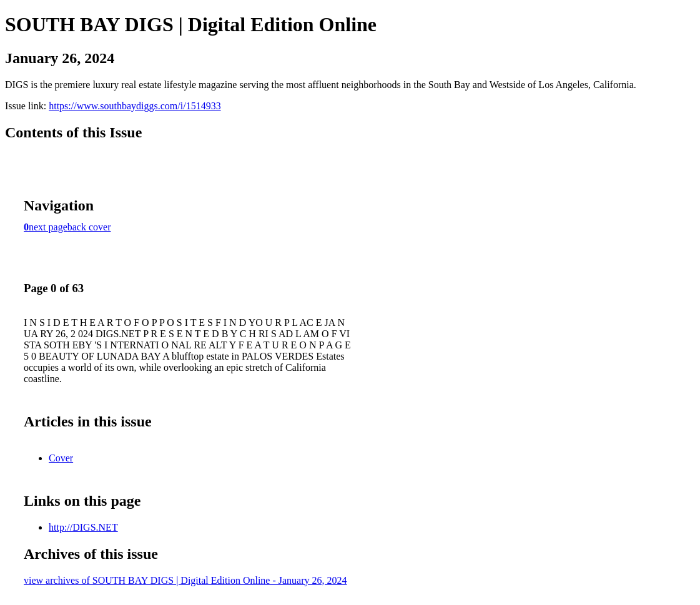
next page (48, 227)
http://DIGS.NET (83, 527)
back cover (89, 227)
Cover (61, 458)
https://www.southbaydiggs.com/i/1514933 (135, 106)
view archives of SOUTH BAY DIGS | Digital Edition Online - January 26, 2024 (185, 580)
